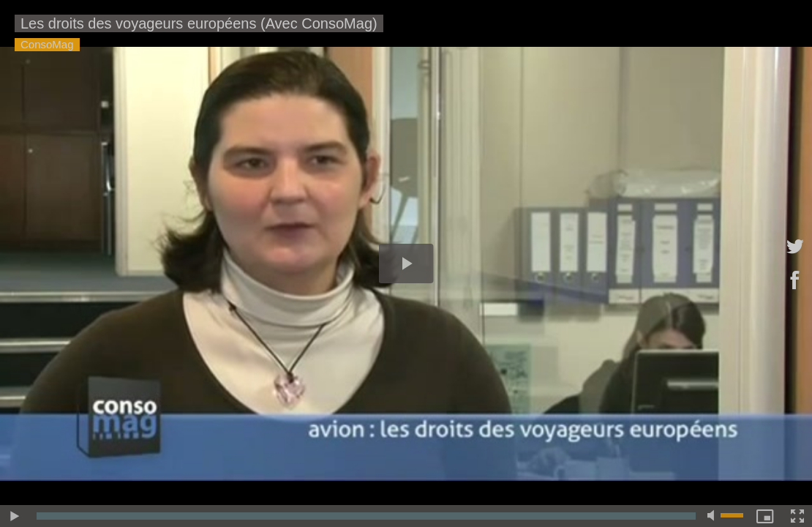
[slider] (366, 516)
